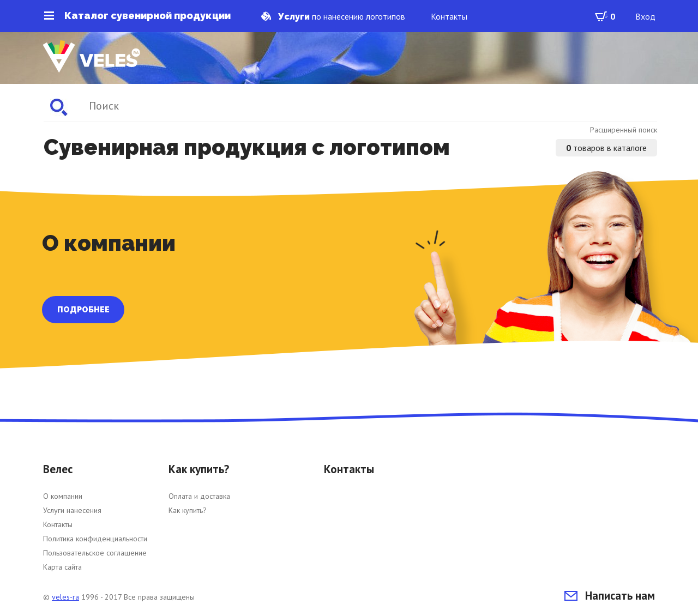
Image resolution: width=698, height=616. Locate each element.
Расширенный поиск (624, 130)
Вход (645, 16)
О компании (63, 496)
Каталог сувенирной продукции (137, 16)
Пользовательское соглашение (95, 553)
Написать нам (610, 596)
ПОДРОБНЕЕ (83, 310)
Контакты (449, 16)
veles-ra (65, 597)
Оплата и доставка (199, 496)
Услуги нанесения (72, 510)
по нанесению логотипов (333, 17)
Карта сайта (62, 567)
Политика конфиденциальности (95, 539)
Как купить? (188, 510)
